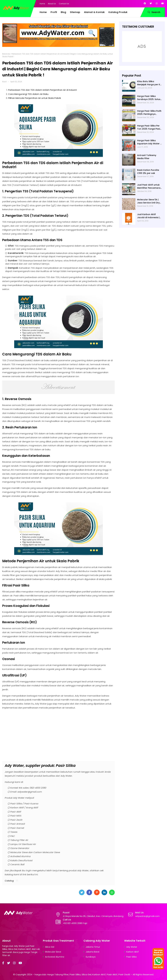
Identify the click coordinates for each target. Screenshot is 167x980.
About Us (52, 4)
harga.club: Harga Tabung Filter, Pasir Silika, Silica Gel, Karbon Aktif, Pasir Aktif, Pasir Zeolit (82, 974)
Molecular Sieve (53, 952)
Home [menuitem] (43, 12)
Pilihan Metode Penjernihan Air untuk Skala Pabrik (35, 98)
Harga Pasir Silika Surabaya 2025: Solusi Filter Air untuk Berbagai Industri (149, 98)
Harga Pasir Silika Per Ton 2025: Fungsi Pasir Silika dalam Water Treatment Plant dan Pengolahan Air (149, 127)
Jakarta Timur (93, 947)
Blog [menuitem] (63, 12)
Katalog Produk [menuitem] (118, 12)
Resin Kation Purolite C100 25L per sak (148, 172)
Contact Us (64, 4)
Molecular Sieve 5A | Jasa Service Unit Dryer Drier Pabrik (149, 201)
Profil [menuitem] (54, 12)
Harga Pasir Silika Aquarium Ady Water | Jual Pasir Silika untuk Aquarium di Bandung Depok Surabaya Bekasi (149, 142)
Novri (4, 82)
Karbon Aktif (133, 952)
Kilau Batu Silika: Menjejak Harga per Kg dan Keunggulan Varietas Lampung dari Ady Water (149, 83)
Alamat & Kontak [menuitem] (94, 12)
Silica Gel (50, 947)
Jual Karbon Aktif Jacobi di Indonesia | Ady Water (148, 216)
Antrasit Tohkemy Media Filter (147, 157)
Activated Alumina (55, 957)
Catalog (9, 881)
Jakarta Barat (93, 952)
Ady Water (132, 947)
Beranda (6, 54)
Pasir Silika (131, 957)
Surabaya (91, 957)
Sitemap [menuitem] (75, 12)
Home (42, 4)
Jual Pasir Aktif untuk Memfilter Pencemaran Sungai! (149, 186)
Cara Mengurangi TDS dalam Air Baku (28, 94)
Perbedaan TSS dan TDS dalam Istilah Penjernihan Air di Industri (42, 90)
